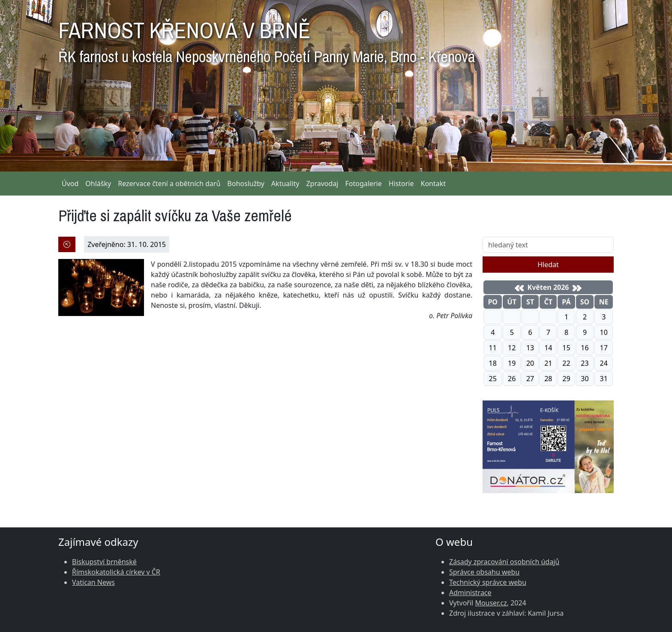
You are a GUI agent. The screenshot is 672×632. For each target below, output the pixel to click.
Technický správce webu (488, 582)
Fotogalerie (363, 184)
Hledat (548, 265)
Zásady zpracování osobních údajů (504, 562)
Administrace (470, 593)
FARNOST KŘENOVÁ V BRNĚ (267, 39)
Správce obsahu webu (484, 572)
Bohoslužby (246, 184)
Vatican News (93, 582)
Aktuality (285, 184)
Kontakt (433, 184)
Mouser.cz (491, 603)
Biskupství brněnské (104, 562)
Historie (401, 184)
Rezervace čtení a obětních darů (169, 184)
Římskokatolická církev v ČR (116, 572)
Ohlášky (98, 184)
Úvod (70, 184)
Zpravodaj (322, 184)
